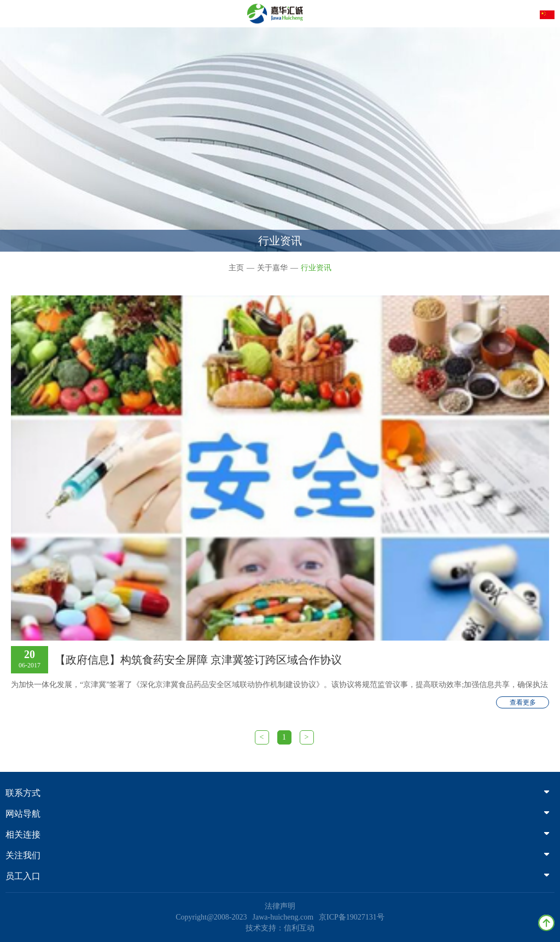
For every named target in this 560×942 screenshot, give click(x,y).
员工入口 (277, 876)
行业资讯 (316, 268)
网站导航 (277, 814)
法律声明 (280, 906)
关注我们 (277, 855)
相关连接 (277, 835)
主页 (236, 268)
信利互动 (299, 928)
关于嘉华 (272, 268)
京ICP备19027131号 (352, 917)
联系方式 (277, 793)
